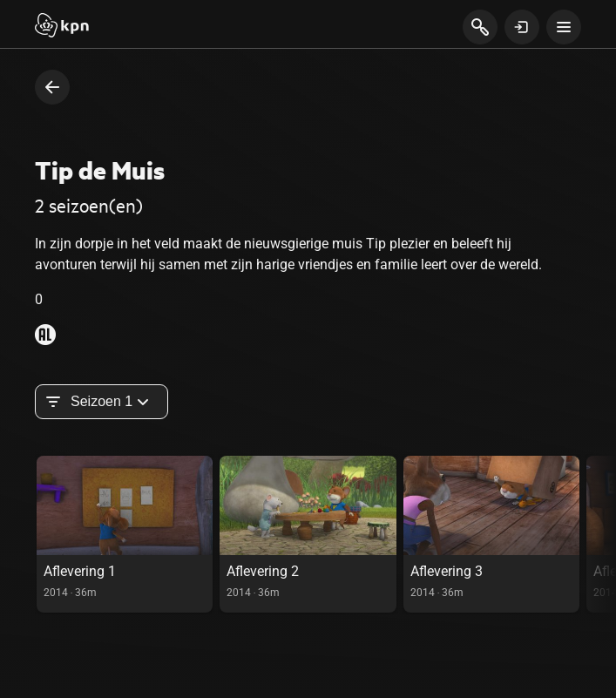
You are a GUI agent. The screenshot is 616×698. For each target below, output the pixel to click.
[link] (125, 534)
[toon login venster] (522, 27)
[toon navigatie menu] (564, 27)
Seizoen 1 (102, 402)
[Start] (62, 27)
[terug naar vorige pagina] (52, 87)
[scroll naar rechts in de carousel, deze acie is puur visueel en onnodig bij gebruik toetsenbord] (601, 534)
